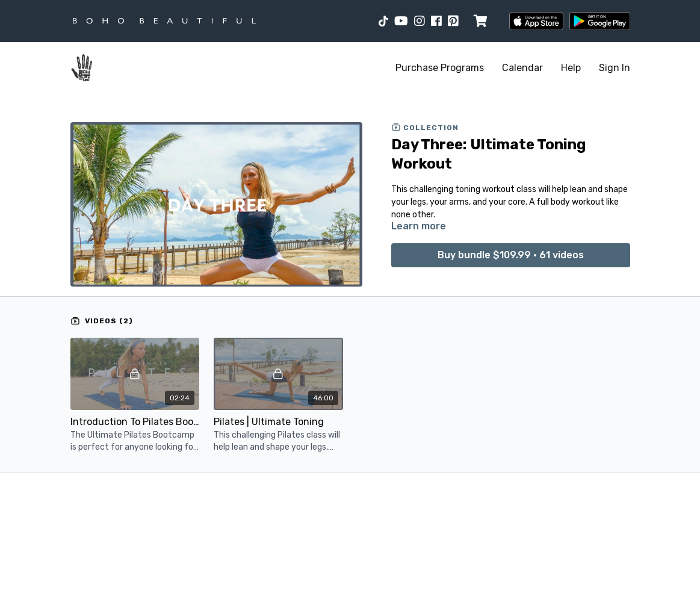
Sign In (615, 68)
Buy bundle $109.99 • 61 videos (511, 255)
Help (571, 68)
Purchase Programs (440, 68)
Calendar (522, 68)
